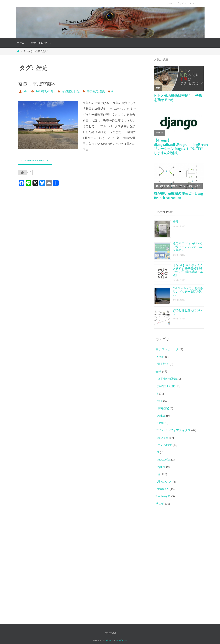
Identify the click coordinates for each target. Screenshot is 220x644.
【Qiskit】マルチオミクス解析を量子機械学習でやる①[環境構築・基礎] (188, 270)
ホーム (170, 3)
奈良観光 (92, 91)
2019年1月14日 (45, 91)
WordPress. (122, 640)
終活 (176, 221)
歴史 (102, 91)
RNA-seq (163, 438)
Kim (26, 91)
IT (157, 394)
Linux (161, 423)
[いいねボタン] (22, 172)
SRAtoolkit (164, 460)
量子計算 (163, 364)
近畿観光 (67, 91)
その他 (160, 504)
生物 (158, 371)
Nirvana (109, 640)
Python (161, 416)
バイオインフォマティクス (173, 430)
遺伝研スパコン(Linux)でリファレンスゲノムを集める (187, 247)
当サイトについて (186, 3)
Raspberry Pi (163, 496)
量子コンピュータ (167, 349)
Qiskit (161, 357)
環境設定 (163, 408)
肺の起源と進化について (187, 312)
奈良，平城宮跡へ (37, 84)
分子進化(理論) (167, 379)
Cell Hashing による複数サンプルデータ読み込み (188, 292)
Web (160, 401)
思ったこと (165, 482)
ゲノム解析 (165, 445)
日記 (77, 91)
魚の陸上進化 (166, 386)
